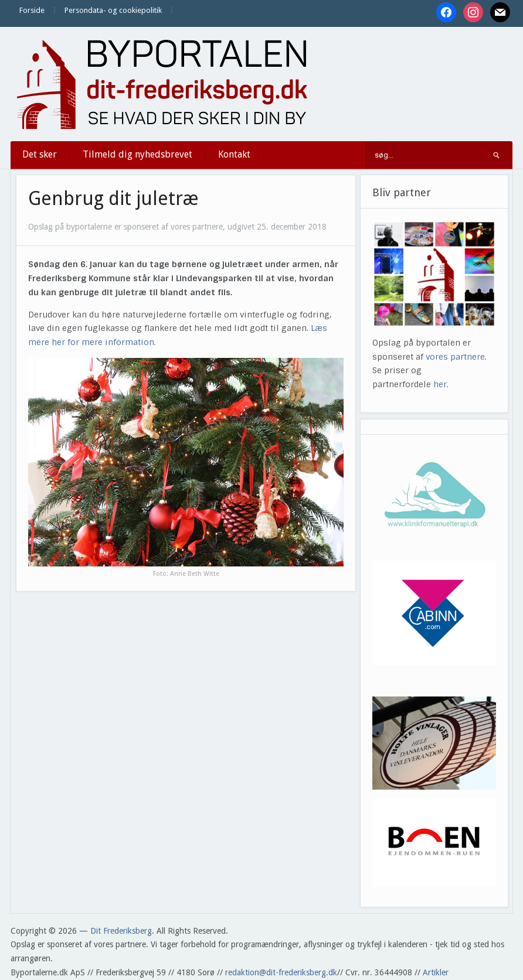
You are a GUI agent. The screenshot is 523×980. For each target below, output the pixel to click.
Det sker (40, 154)
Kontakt (234, 154)
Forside (32, 10)
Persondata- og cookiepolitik (113, 10)
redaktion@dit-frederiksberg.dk (281, 972)
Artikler (436, 972)
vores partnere (455, 357)
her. (441, 384)
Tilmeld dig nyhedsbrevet (137, 154)
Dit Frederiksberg (121, 931)
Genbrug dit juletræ (113, 199)
